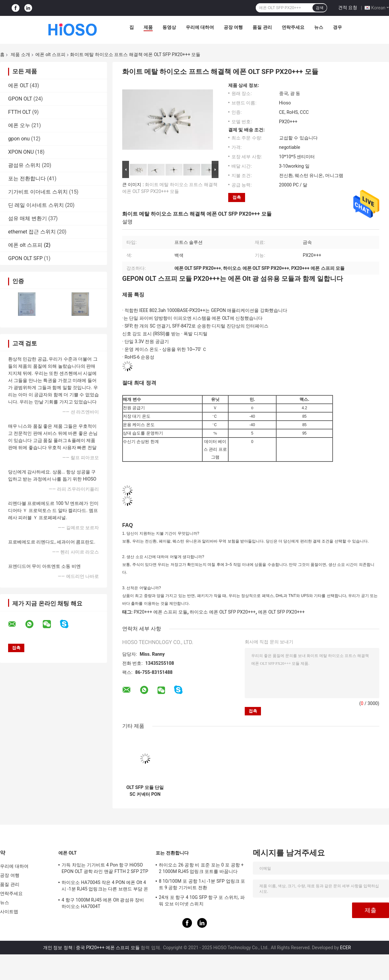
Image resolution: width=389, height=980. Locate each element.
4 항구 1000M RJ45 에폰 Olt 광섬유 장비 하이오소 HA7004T (103, 903)
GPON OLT (20, 99)
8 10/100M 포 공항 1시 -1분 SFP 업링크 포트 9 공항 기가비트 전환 (202, 884)
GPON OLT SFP (25, 258)
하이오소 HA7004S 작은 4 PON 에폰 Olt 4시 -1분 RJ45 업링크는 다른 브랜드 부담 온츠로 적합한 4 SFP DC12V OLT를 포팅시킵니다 (105, 887)
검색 (320, 8)
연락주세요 (293, 27)
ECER (346, 948)
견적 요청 (348, 7)
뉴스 (319, 27)
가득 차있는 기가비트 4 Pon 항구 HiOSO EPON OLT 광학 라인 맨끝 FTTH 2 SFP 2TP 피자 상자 (105, 869)
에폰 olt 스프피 (50, 54)
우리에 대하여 (200, 27)
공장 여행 (233, 27)
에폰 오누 (19, 125)
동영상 (169, 27)
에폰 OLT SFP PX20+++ (281, 612)
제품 (148, 27)
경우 (337, 27)
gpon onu (19, 139)
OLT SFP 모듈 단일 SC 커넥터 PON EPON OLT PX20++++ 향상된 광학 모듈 (145, 791)
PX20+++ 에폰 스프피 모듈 (160, 612)
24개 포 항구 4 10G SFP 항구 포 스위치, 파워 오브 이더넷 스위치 (202, 901)
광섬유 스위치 (24, 165)
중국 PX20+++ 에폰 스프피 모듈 (108, 948)
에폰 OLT (18, 85)
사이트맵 (9, 912)
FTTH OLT (19, 112)
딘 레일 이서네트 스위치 (36, 205)
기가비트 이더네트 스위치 (38, 192)
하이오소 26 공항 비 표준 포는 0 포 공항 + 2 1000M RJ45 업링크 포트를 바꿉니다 (201, 868)
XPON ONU (21, 152)
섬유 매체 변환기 (28, 218)
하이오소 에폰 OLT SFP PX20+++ (223, 612)
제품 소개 (20, 54)
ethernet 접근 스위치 (32, 232)
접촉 (237, 197)
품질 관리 (262, 27)
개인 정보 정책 (58, 948)
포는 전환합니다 (27, 179)
